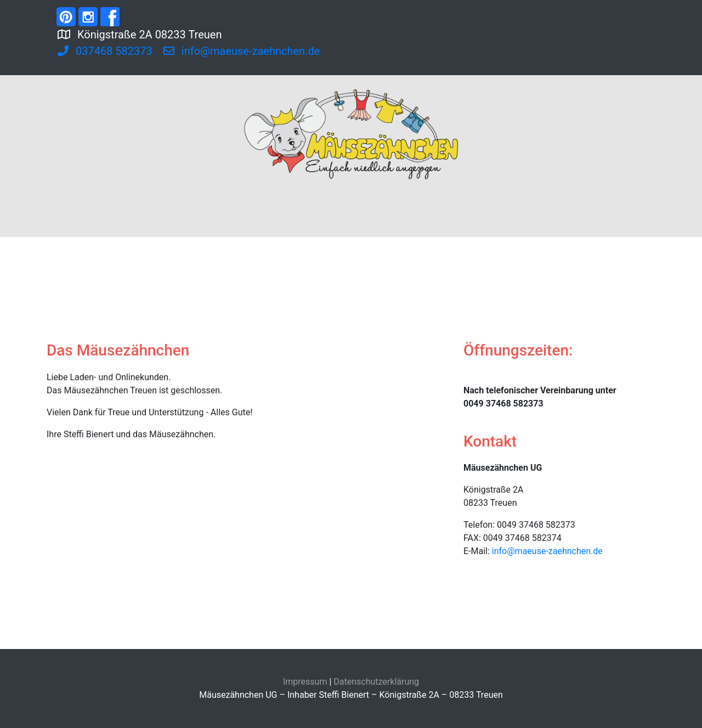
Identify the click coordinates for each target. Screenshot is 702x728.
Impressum (305, 682)
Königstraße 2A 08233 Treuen (183, 33)
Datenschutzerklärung (376, 682)
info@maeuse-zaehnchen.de (547, 551)
